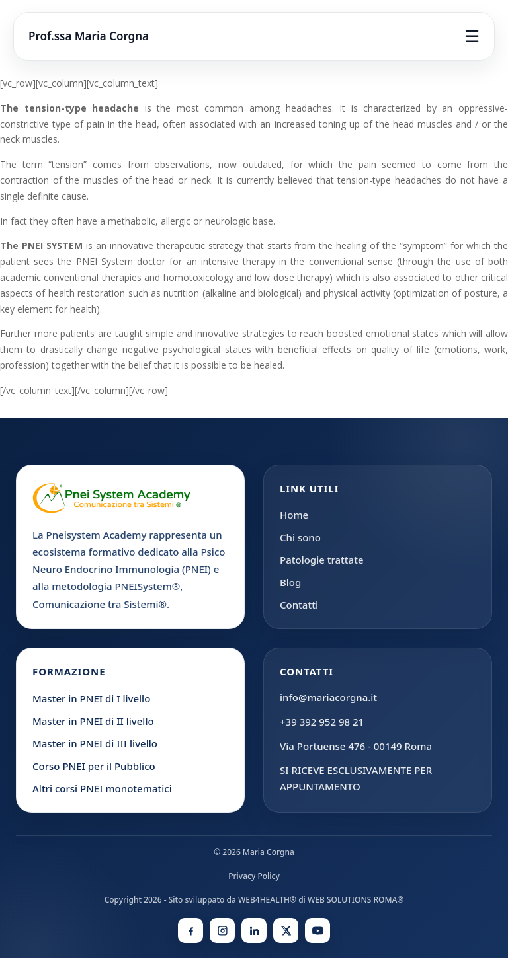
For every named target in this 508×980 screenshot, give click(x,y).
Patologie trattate (322, 560)
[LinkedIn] (254, 930)
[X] (286, 930)
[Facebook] (190, 930)
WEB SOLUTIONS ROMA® (356, 900)
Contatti (299, 605)
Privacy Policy (254, 876)
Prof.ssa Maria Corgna (89, 36)
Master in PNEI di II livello (93, 721)
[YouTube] (317, 930)
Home (294, 515)
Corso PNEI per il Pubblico (94, 766)
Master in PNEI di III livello (95, 743)
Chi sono (300, 537)
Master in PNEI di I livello (91, 698)
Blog (290, 582)
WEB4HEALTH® (267, 900)
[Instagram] (222, 930)
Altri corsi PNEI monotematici (102, 788)
